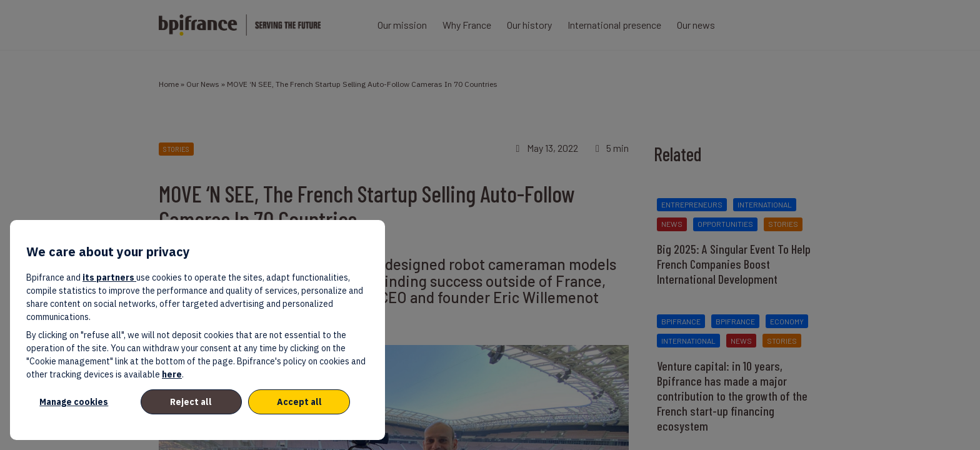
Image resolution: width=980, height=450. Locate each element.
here (172, 374)
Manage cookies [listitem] (74, 402)
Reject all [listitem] (191, 402)
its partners (109, 277)
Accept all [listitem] (299, 402)
